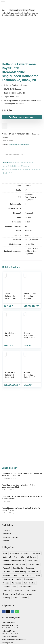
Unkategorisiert (7, 643)
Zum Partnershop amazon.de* (22, 117)
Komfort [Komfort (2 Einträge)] (30, 575)
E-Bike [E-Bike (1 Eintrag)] (22, 557)
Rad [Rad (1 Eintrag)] (25, 583)
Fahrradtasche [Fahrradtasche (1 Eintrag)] (8, 564)
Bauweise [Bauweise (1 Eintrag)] (37, 553)
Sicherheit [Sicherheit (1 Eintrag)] (7, 590)
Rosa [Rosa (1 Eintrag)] (14, 587)
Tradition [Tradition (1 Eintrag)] (35, 590)
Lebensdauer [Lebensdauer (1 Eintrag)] (29, 579)
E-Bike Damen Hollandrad (10, 634)
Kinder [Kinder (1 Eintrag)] (22, 575)
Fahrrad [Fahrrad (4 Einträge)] (6, 561)
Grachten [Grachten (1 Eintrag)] (6, 572)
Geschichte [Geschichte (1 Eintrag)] (30, 568)
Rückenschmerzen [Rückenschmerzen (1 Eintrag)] (26, 587)
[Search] (40, 3)
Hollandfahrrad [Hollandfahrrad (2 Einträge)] (34, 572)
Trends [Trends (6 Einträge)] (6, 594)
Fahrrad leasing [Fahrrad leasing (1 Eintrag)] (33, 561)
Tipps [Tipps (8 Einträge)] (27, 590)
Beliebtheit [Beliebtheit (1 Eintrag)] (7, 557)
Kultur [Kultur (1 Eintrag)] (38, 575)
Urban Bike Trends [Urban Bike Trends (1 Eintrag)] (18, 594)
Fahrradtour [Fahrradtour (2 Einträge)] (21, 564)
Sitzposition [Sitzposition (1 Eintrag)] (17, 590)
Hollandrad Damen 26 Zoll (10, 625)
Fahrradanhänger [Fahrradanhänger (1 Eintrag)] (18, 561)
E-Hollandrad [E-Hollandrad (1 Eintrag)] (32, 557)
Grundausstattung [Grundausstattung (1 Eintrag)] (19, 572)
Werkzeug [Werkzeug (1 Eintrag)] (7, 598)
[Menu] (3, 3)
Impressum (7, 534)
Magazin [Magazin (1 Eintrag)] (6, 583)
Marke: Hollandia (7, 141)
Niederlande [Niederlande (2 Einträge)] (16, 583)
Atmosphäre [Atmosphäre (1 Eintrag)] (26, 553)
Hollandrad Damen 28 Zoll (10, 628)
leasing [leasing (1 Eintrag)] (18, 579)
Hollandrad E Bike (8, 631)
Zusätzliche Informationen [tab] (13, 154)
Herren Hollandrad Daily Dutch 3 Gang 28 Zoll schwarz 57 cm (31, 338)
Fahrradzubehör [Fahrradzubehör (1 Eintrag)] (33, 564)
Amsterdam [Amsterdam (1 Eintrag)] (14, 553)
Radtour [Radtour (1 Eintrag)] (32, 583)
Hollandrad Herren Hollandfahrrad (22, 10)
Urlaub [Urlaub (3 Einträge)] (29, 594)
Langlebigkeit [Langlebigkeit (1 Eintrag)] (8, 579)
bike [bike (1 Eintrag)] (15, 557)
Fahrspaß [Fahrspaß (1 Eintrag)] (7, 568)
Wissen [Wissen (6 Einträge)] (16, 598)
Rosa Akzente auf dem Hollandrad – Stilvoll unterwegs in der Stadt (19, 486)
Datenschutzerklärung (11, 537)
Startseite (6, 530)
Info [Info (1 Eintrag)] (15, 575)
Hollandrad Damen (9, 623)
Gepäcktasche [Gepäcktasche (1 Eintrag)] (18, 568)
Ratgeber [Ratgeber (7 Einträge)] (6, 587)
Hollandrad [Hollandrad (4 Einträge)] (7, 575)
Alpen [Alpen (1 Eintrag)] (5, 553)
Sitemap (6, 541)
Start (4, 10)
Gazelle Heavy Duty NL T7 (10, 334)
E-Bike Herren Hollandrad (10, 636)
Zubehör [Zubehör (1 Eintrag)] (24, 598)
